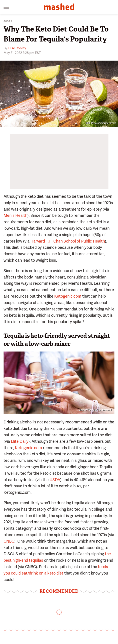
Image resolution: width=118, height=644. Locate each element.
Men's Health (15, 215)
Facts (8, 21)
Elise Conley (17, 48)
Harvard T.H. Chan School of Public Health (68, 241)
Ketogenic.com (68, 296)
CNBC (9, 541)
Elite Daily (20, 441)
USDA (55, 480)
